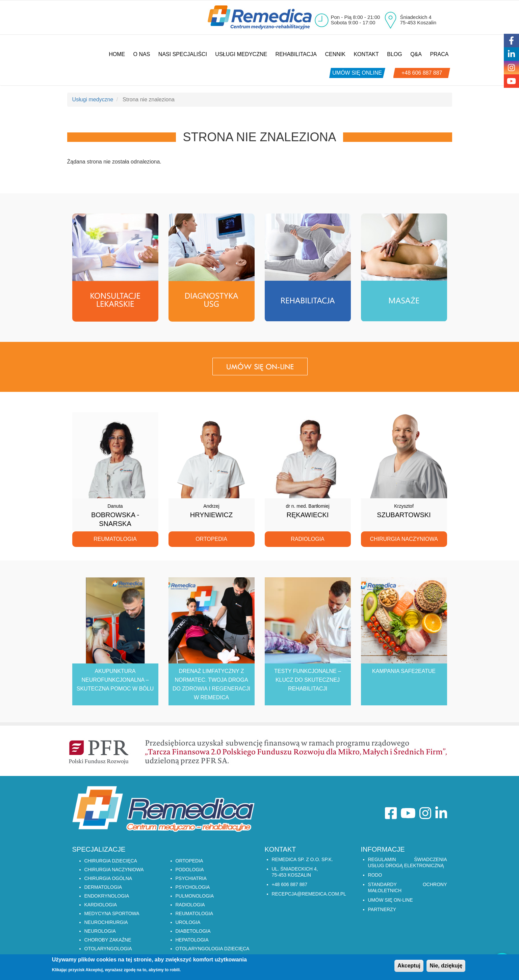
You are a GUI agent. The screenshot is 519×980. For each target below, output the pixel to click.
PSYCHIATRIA (191, 878)
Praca (439, 54)
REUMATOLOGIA (194, 913)
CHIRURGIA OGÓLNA (108, 878)
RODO (375, 875)
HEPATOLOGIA (192, 940)
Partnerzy (382, 909)
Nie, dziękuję (446, 966)
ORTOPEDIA (189, 861)
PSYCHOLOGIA (193, 887)
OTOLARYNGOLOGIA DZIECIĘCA (213, 949)
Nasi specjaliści (183, 54)
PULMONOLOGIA (195, 896)
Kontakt (366, 54)
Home (117, 54)
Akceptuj (409, 966)
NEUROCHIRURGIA (106, 922)
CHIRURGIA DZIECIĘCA (111, 861)
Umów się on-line (391, 900)
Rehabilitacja (296, 54)
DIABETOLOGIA (193, 931)
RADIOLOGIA (190, 905)
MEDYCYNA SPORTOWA (112, 913)
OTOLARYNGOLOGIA (108, 949)
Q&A (416, 54)
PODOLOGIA (190, 870)
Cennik (335, 54)
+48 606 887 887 (422, 73)
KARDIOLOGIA (101, 905)
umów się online (357, 73)
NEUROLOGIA (100, 931)
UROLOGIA (188, 922)
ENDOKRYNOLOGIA (107, 896)
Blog (394, 54)
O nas (142, 54)
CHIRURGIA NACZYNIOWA (114, 870)
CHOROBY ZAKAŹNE (108, 940)
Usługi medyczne (241, 54)
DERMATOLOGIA (103, 887)
